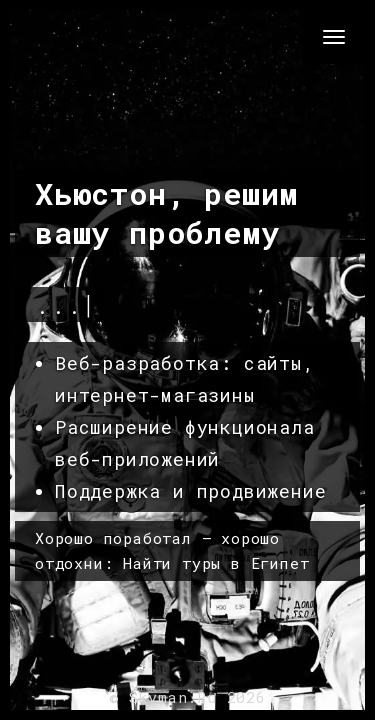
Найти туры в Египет (216, 563)
